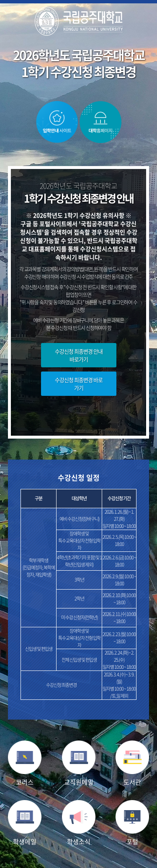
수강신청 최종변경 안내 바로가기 (79, 355)
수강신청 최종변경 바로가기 (79, 384)
